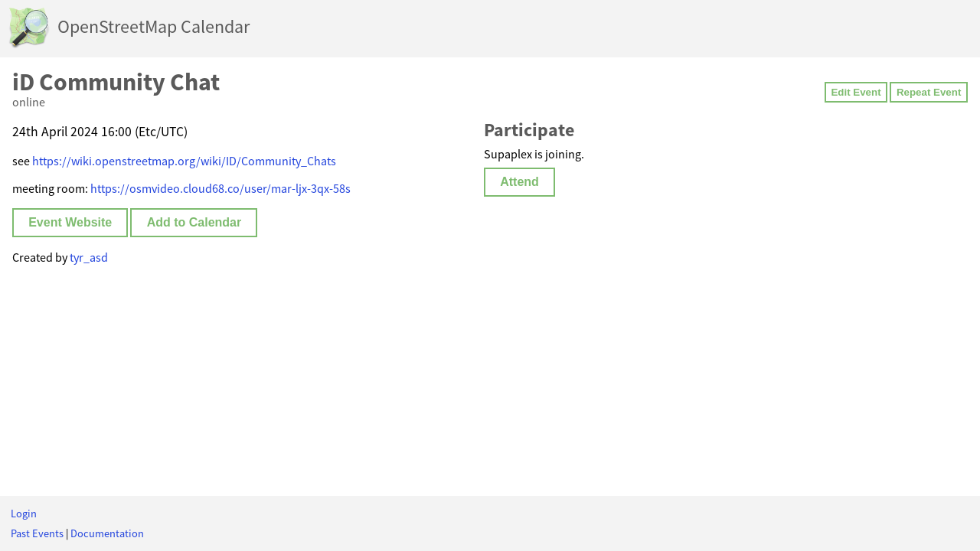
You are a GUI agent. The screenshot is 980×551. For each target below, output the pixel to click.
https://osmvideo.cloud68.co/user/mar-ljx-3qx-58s (220, 188)
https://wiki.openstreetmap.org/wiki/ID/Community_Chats (184, 161)
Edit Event (856, 92)
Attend (519, 182)
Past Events (37, 533)
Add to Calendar (194, 222)
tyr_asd (89, 257)
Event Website (70, 222)
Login (24, 514)
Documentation (107, 533)
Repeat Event (929, 92)
